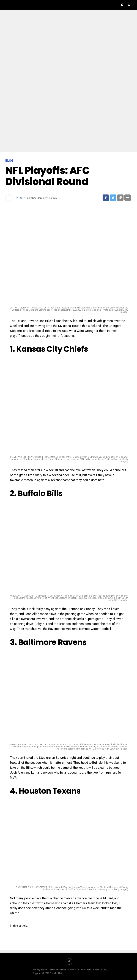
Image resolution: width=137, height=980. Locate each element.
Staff (22, 198)
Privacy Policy (40, 970)
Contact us (74, 970)
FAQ (106, 970)
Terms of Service (57, 970)
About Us (98, 970)
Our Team (86, 970)
